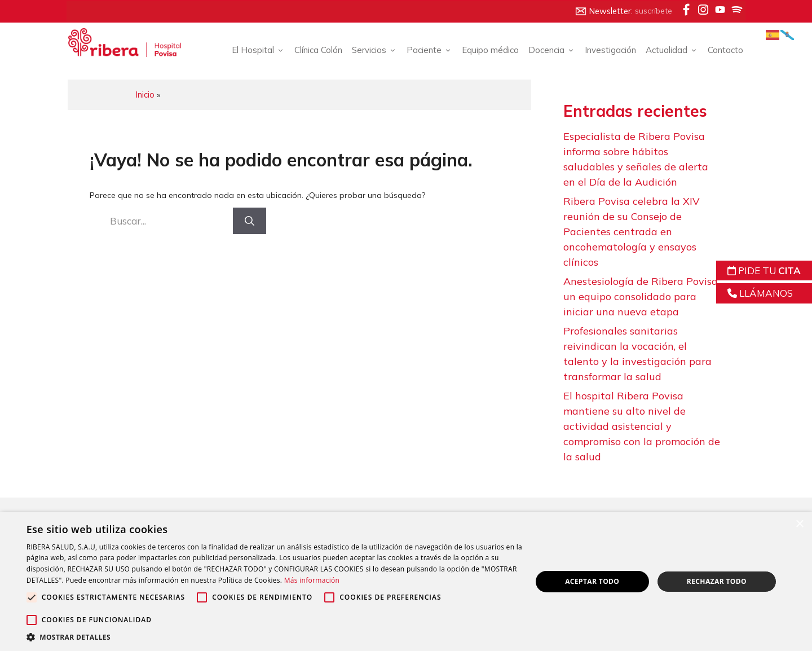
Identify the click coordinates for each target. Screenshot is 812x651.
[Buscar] (250, 221)
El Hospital (253, 50)
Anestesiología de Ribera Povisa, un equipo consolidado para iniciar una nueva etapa (642, 297)
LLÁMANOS (760, 293)
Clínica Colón (313, 50)
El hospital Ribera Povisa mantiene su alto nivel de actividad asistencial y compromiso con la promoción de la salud (642, 427)
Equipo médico (485, 50)
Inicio (150, 94)
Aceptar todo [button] (591, 581)
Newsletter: (618, 12)
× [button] (799, 524)
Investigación (605, 50)
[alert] (406, 582)
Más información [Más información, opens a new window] (351, 580)
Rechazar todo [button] (714, 581)
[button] (272, 637)
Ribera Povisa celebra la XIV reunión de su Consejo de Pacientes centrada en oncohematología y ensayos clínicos (632, 232)
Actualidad (667, 50)
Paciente (425, 50)
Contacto (720, 50)
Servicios (370, 50)
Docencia (547, 50)
